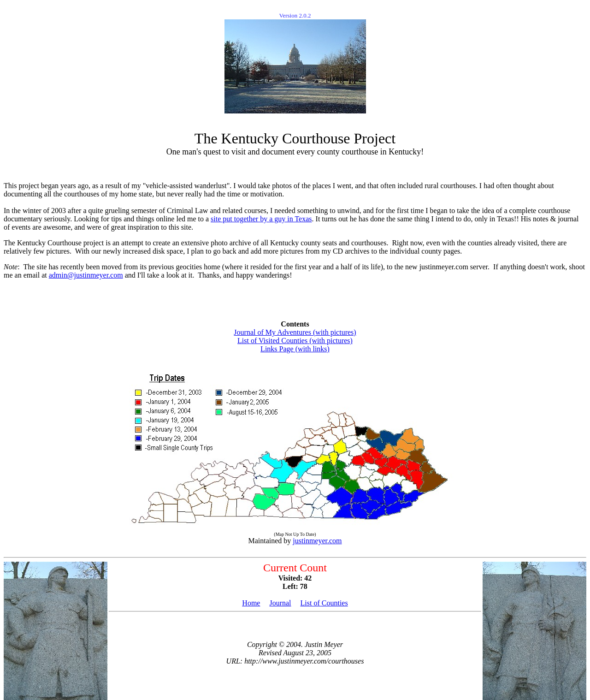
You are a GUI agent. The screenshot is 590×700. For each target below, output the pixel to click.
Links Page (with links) (295, 349)
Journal (280, 603)
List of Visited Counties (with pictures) (295, 341)
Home (251, 603)
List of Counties (324, 603)
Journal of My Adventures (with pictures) (295, 332)
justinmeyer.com (317, 541)
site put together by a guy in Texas (261, 219)
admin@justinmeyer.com (86, 275)
